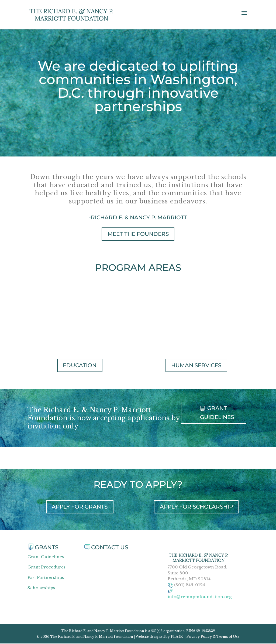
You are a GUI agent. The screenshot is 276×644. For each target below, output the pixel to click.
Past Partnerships (46, 578)
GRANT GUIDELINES (217, 414)
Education (80, 366)
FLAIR (177, 637)
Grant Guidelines (46, 557)
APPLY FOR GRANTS (80, 507)
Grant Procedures (46, 568)
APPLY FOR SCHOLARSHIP (196, 507)
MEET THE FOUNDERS (138, 234)
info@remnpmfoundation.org (200, 597)
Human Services (196, 366)
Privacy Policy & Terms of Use (213, 637)
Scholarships (41, 588)
